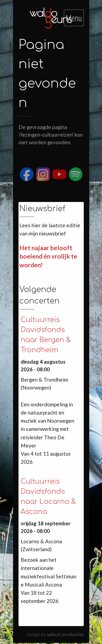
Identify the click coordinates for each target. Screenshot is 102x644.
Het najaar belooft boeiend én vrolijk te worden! (48, 256)
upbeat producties (65, 634)
